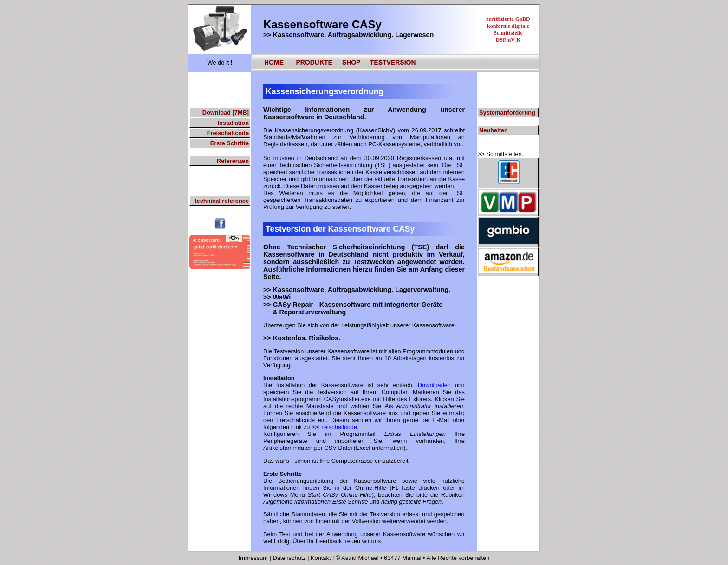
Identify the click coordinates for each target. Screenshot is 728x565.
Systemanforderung (507, 113)
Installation (233, 123)
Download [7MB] (226, 113)
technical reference (222, 201)
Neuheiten (494, 130)
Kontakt (322, 558)
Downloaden (434, 385)
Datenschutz (289, 558)
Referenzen (233, 161)
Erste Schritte (230, 143)
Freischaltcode (228, 133)
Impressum (253, 558)
